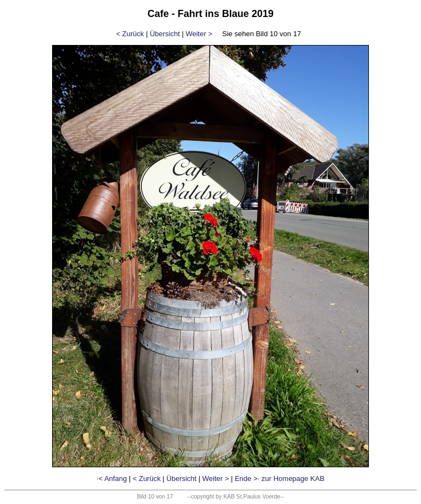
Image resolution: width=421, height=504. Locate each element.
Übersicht (165, 34)
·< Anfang (112, 478)
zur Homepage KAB (293, 478)
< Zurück (130, 34)
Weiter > (199, 34)
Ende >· (247, 478)
